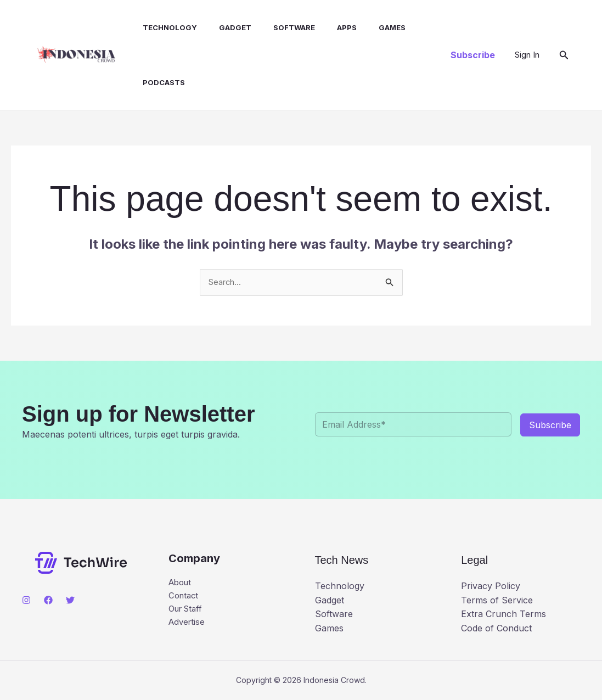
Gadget (225, 27)
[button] (473, 55)
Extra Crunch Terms (503, 615)
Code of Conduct (496, 629)
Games (369, 27)
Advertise (188, 626)
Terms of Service (497, 601)
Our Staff (188, 612)
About (181, 584)
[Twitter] (70, 601)
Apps (328, 27)
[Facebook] (48, 601)
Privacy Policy (491, 587)
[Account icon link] (527, 55)
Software (280, 27)
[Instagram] (26, 601)
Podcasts (158, 82)
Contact (185, 598)
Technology (164, 27)
